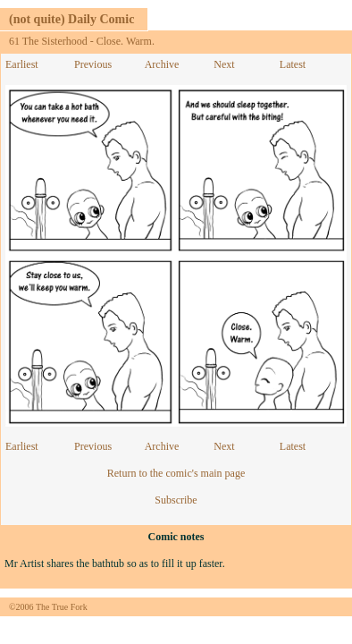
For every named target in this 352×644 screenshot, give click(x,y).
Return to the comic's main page (176, 473)
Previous (93, 64)
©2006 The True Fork (48, 607)
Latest (293, 64)
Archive (162, 64)
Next (224, 64)
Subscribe (176, 500)
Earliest (22, 64)
